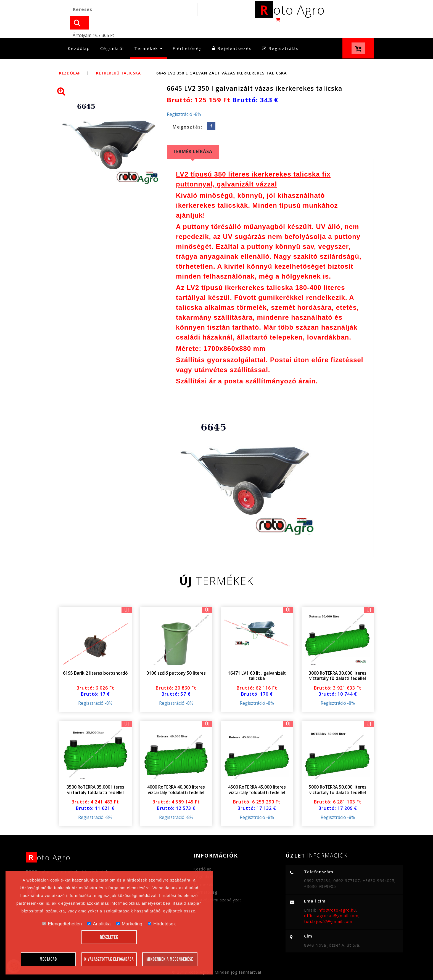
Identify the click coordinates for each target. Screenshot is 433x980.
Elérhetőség (187, 36)
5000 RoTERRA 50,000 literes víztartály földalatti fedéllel (338, 777)
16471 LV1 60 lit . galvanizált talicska (257, 663)
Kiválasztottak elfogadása (109, 959)
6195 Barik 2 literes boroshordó (95, 660)
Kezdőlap (81, 35)
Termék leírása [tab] (193, 138)
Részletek (109, 937)
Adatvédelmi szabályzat (217, 887)
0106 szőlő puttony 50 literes (176, 660)
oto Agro (290, 11)
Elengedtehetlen (62, 924)
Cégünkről (112, 36)
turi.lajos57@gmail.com (328, 908)
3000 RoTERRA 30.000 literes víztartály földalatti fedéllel (338, 663)
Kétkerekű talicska (121, 60)
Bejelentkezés (232, 36)
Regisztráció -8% (184, 102)
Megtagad (48, 959)
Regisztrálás (280, 36)
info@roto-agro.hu (337, 897)
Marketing (129, 924)
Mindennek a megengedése (170, 959)
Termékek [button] (148, 36)
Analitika (99, 924)
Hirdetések (162, 924)
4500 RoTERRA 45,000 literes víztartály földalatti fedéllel (257, 777)
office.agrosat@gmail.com (331, 903)
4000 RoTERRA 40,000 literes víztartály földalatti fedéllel (176, 777)
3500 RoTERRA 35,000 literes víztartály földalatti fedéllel (95, 777)
